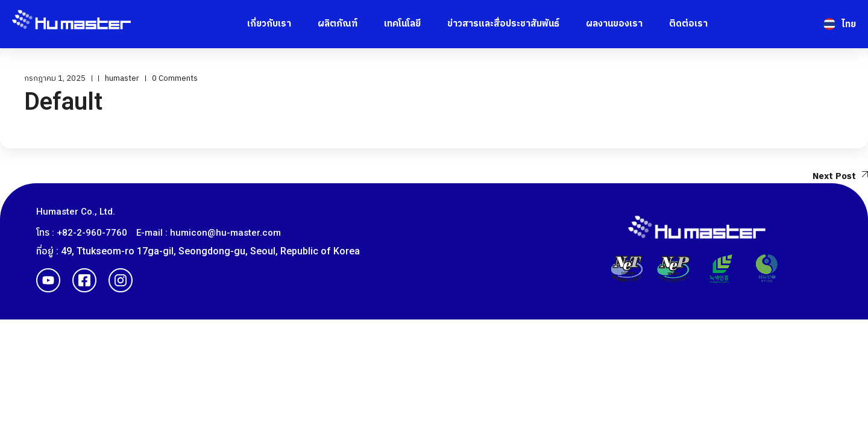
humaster (122, 78)
